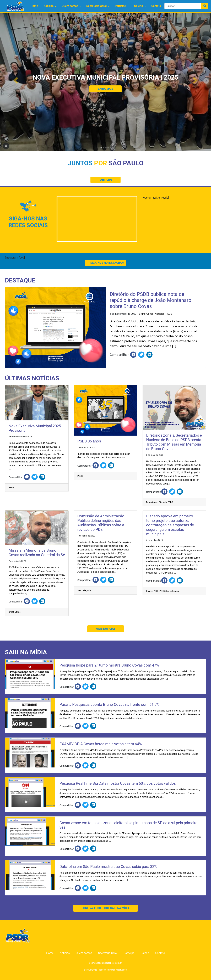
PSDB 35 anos (89, 441)
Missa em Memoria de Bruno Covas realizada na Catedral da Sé (37, 553)
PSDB (169, 314)
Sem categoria (84, 590)
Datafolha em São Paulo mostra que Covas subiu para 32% (108, 867)
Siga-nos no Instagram (105, 263)
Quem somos (70, 6)
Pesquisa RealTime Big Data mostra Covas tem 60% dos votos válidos (118, 783)
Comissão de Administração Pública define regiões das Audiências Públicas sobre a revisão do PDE (101, 523)
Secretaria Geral (96, 6)
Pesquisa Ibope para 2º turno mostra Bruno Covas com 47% (109, 665)
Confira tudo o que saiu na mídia (105, 908)
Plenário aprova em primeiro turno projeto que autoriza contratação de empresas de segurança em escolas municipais (170, 525)
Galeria (139, 6)
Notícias (48, 6)
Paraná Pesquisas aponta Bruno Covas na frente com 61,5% (109, 705)
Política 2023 (152, 591)
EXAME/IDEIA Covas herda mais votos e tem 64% (101, 744)
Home (34, 6)
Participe (120, 6)
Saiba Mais (105, 89)
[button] (16, 81)
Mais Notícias (106, 629)
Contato (156, 6)
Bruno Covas (146, 314)
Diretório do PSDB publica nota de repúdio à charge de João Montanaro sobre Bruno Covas (151, 300)
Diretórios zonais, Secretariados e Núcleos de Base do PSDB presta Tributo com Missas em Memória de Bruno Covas (174, 442)
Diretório (163, 502)
